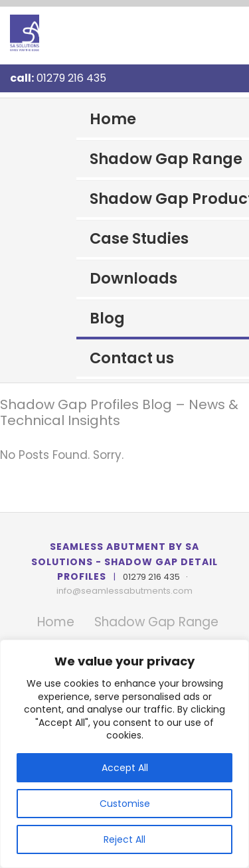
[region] (124, 754)
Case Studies (139, 238)
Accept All (125, 768)
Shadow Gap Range (166, 159)
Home (113, 119)
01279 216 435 (71, 78)
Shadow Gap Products (169, 199)
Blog (107, 318)
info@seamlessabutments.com (124, 591)
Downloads (133, 278)
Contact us (132, 358)
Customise (125, 804)
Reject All (124, 839)
